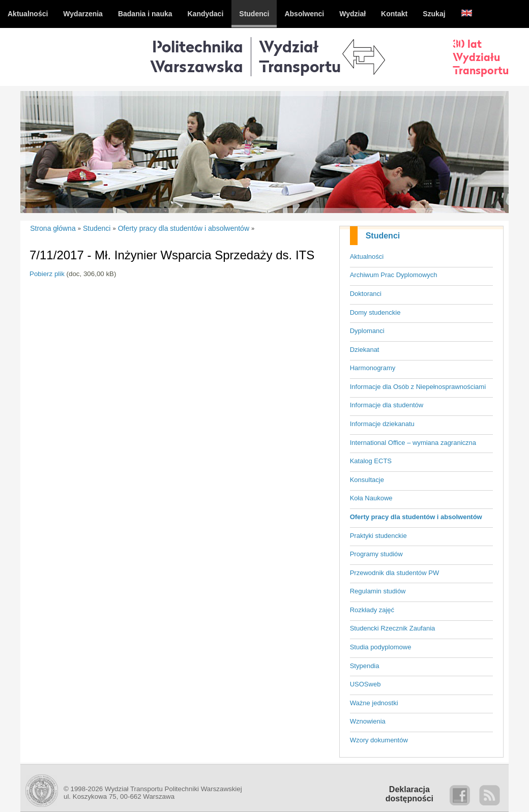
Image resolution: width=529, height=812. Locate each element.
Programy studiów (376, 554)
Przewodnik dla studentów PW (395, 573)
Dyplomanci (367, 331)
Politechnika (197, 56)
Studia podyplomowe (381, 647)
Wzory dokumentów (379, 740)
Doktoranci (366, 294)
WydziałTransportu (300, 56)
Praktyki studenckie (378, 536)
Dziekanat (365, 350)
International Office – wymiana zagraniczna (413, 443)
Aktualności (367, 257)
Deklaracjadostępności (409, 794)
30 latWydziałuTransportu (481, 57)
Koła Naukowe (371, 498)
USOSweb (365, 684)
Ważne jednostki (374, 703)
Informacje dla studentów (387, 405)
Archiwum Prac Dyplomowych (394, 275)
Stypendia (365, 666)
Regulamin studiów (378, 591)
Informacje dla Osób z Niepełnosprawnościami (418, 387)
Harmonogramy (373, 368)
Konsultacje (367, 480)
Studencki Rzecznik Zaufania (393, 628)
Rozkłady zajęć (372, 610)
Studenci (383, 236)
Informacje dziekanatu (382, 424)
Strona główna (53, 228)
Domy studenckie (375, 312)
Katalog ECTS (371, 461)
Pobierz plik (47, 274)
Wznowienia (368, 721)
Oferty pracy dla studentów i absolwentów (416, 517)
